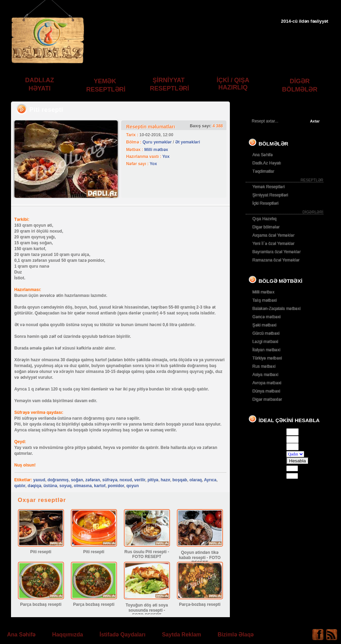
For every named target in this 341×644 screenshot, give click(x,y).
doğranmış (58, 480)
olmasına (83, 486)
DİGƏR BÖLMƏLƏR (300, 85)
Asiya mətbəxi (265, 375)
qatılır (20, 486)
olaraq (195, 480)
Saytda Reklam (182, 635)
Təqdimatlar (264, 171)
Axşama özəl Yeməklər (274, 235)
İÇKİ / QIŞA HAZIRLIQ (233, 84)
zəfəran (93, 480)
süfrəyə (110, 480)
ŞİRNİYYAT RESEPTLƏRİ (170, 84)
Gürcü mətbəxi (266, 333)
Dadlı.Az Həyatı (267, 163)
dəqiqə (34, 486)
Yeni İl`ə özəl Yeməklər (274, 244)
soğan (77, 480)
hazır (165, 480)
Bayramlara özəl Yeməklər (277, 252)
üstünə (50, 486)
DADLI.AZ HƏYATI (40, 84)
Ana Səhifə (263, 155)
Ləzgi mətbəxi (265, 342)
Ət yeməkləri (188, 142)
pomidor (116, 486)
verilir (140, 480)
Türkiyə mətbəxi (267, 358)
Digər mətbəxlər (267, 399)
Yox (166, 157)
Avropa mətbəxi (267, 383)
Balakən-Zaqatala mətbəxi (277, 309)
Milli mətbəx (156, 150)
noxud (126, 480)
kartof (100, 486)
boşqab (180, 480)
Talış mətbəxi (265, 300)
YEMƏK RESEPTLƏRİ (106, 85)
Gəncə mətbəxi (267, 317)
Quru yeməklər (157, 142)
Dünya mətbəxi (267, 391)
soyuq (66, 486)
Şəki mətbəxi (265, 325)
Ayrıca (210, 480)
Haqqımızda (67, 635)
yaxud (39, 480)
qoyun (132, 486)
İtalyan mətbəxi (267, 350)
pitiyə (153, 480)
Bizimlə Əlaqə (236, 635)
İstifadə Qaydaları (122, 635)
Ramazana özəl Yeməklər (276, 260)
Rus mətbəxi (264, 366)
